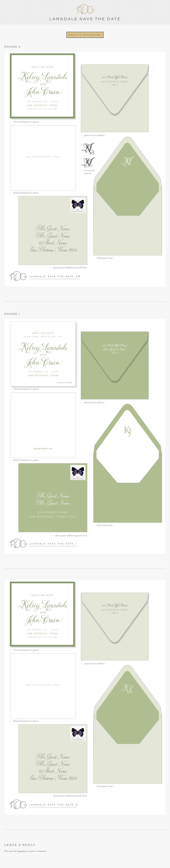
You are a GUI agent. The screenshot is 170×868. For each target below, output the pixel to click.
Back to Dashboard (85, 35)
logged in (22, 851)
